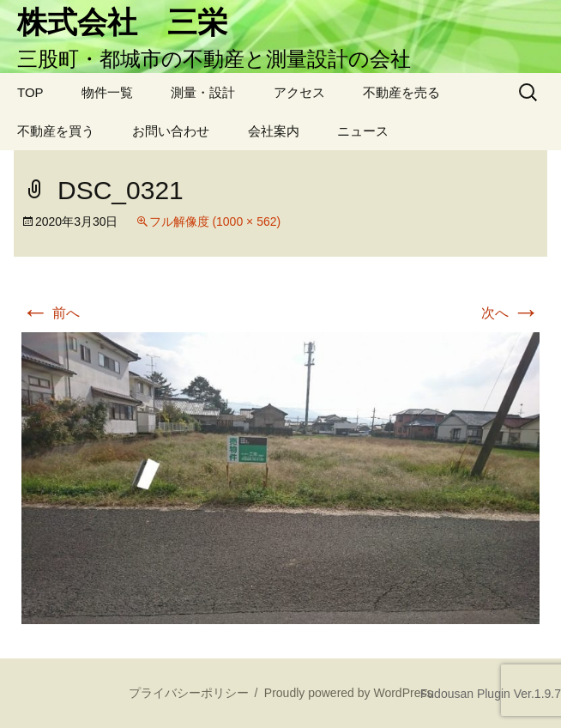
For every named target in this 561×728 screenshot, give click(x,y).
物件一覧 (107, 92)
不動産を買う (56, 131)
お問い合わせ (171, 131)
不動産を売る (401, 92)
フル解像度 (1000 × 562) (215, 221)
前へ (51, 313)
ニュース (363, 131)
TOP (30, 92)
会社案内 (274, 131)
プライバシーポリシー (189, 693)
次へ (510, 313)
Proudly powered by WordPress (349, 693)
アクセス (299, 92)
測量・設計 (203, 92)
